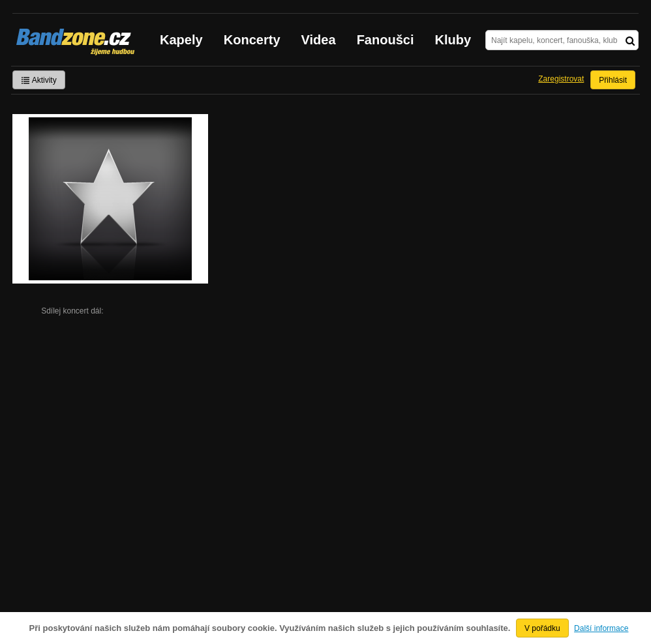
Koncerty (252, 40)
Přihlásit (613, 80)
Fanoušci (386, 40)
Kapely (181, 40)
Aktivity (39, 80)
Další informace (601, 628)
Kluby (453, 40)
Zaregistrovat (561, 79)
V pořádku (542, 628)
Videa (319, 40)
